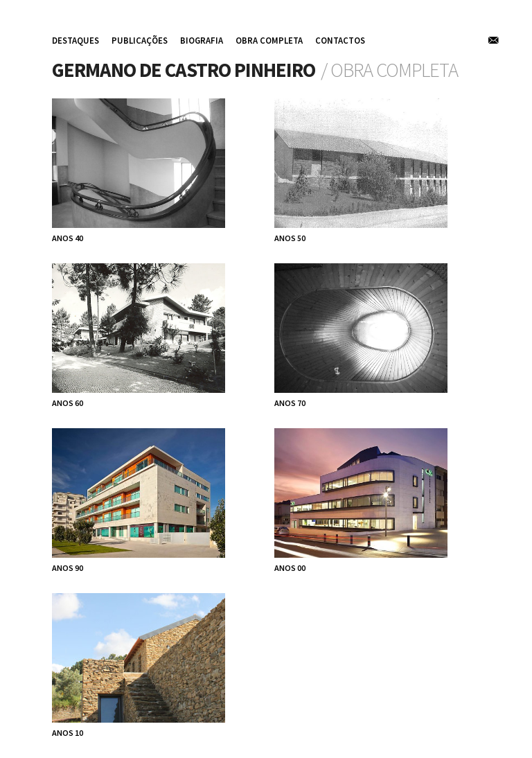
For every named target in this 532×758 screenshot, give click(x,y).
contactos (340, 40)
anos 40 (68, 238)
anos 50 (290, 238)
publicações (140, 40)
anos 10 (68, 733)
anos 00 (290, 568)
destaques (76, 40)
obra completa (269, 40)
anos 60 (68, 403)
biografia (202, 40)
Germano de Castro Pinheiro (184, 70)
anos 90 (68, 568)
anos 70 (290, 403)
